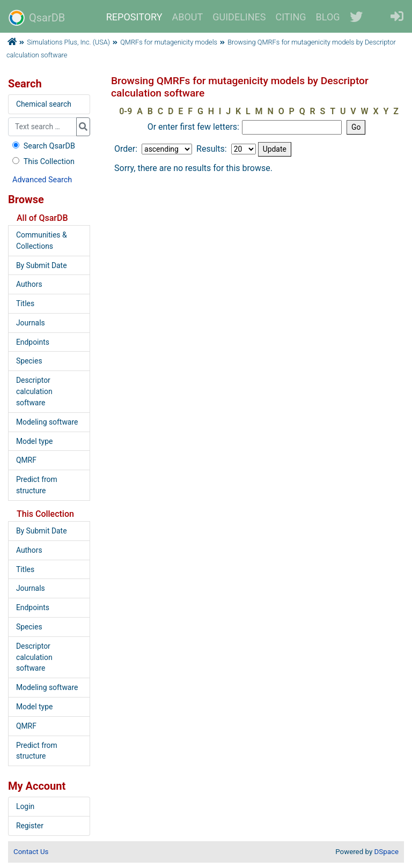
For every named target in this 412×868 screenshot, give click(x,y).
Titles (25, 303)
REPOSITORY (134, 17)
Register (30, 826)
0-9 (126, 111)
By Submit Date (42, 265)
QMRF (26, 460)
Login (25, 806)
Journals (31, 323)
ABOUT (188, 17)
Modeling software (47, 422)
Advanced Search (42, 180)
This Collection (42, 162)
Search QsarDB (43, 146)
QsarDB (37, 18)
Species (29, 361)
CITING (291, 17)
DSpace (387, 852)
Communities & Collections (42, 240)
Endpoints (33, 342)
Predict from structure (37, 485)
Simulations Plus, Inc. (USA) (68, 42)
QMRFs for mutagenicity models (169, 42)
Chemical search (44, 104)
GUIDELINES (239, 17)
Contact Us (31, 852)
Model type (34, 441)
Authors (29, 284)
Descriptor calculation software (34, 391)
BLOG (328, 17)
